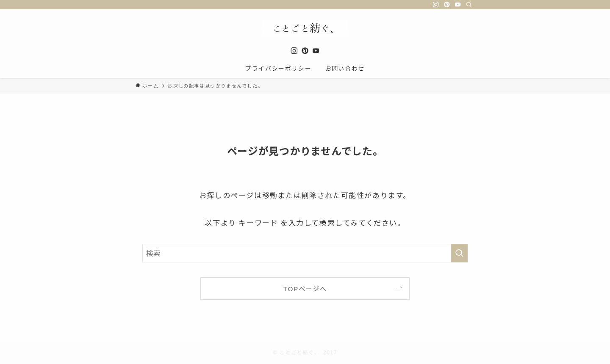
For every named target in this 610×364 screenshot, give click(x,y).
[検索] (469, 5)
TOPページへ (305, 288)
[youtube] (458, 5)
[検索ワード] (305, 253)
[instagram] (436, 5)
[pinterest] (447, 5)
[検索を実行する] (459, 253)
